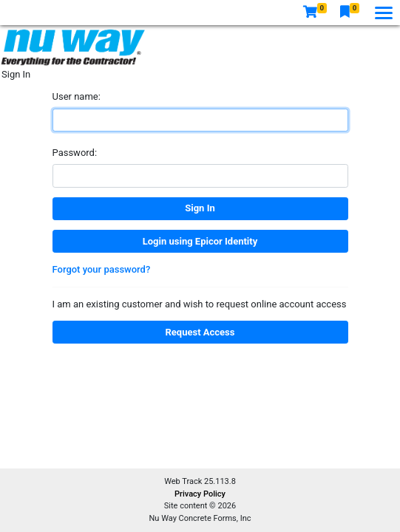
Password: (75, 153)
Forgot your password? (102, 269)
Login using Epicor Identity (200, 241)
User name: (77, 96)
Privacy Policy (200, 494)
